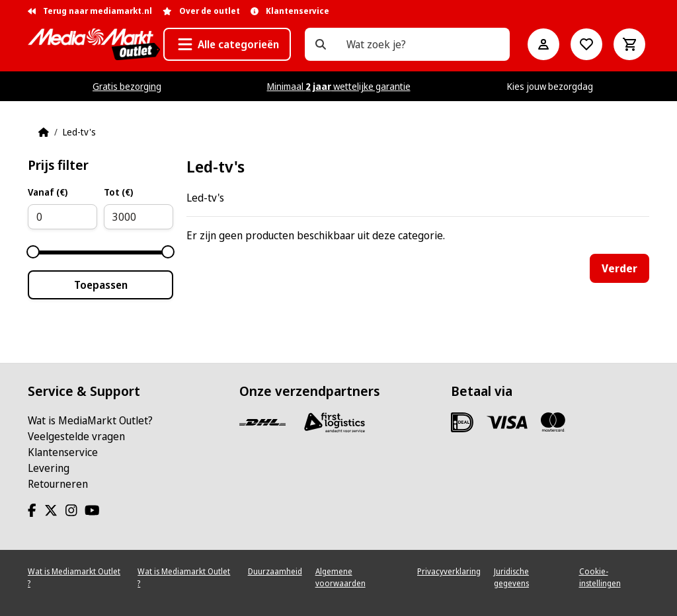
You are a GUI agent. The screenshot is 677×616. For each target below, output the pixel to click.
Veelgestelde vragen (76, 436)
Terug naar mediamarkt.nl (90, 11)
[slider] (33, 252)
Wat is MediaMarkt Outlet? (90, 420)
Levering (49, 468)
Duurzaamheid (275, 571)
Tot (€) (118, 192)
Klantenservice (63, 452)
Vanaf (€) (48, 192)
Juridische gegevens (511, 577)
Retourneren (58, 484)
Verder (619, 268)
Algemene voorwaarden (340, 577)
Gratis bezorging (127, 86)
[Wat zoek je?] (321, 44)
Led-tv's (79, 132)
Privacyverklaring (449, 571)
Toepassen (101, 285)
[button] (227, 44)
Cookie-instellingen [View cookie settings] (600, 577)
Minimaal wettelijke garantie (339, 86)
